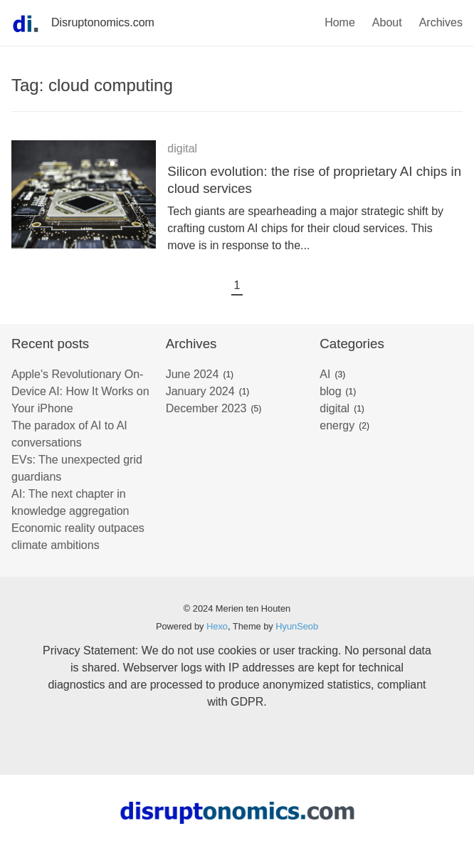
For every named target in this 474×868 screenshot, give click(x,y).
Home (340, 22)
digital (182, 148)
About (387, 22)
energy (337, 425)
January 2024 (200, 391)
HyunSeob (297, 626)
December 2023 (206, 408)
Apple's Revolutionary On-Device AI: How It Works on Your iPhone (80, 391)
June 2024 (193, 374)
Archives (441, 22)
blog (330, 391)
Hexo (217, 626)
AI (325, 374)
